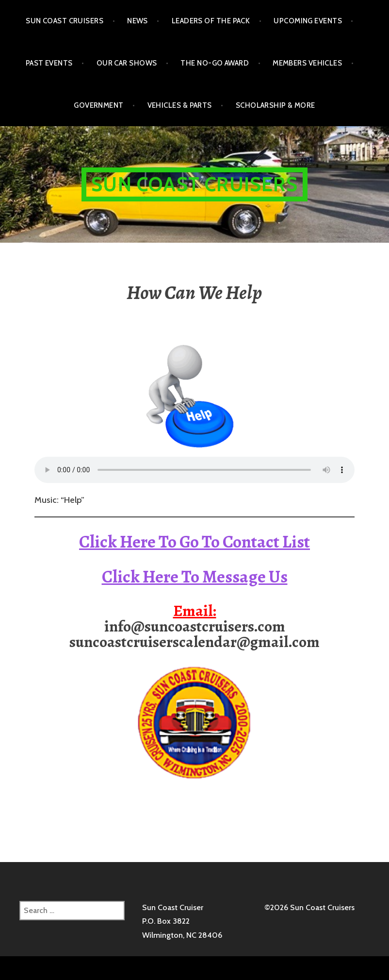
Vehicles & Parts (180, 105)
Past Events (49, 63)
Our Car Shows (127, 63)
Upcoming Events (308, 21)
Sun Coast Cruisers (65, 21)
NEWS (138, 21)
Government (99, 105)
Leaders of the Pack (211, 21)
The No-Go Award (215, 63)
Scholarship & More (276, 105)
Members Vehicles (307, 63)
